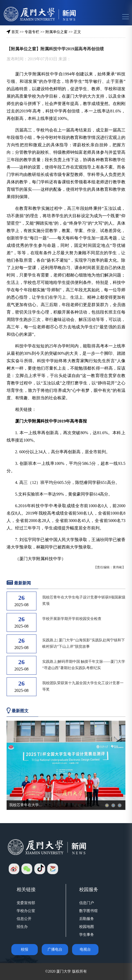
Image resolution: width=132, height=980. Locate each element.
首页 (15, 32)
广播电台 (55, 949)
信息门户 (87, 903)
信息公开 (24, 919)
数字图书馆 (88, 911)
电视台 (85, 949)
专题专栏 (32, 32)
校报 (25, 949)
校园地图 (87, 927)
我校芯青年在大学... (25, 805)
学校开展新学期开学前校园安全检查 (72, 619)
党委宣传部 (26, 903)
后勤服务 (87, 919)
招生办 (22, 927)
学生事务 (87, 935)
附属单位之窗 (56, 32)
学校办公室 (26, 911)
